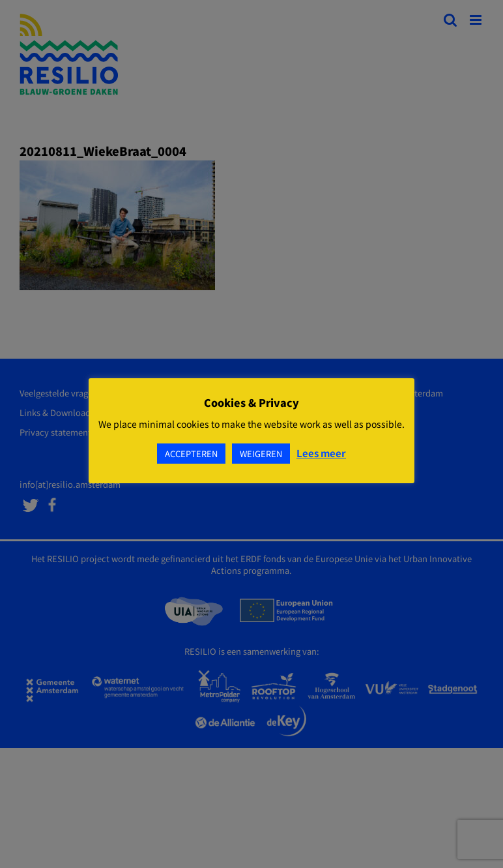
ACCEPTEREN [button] (191, 454)
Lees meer (321, 453)
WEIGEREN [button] (261, 454)
